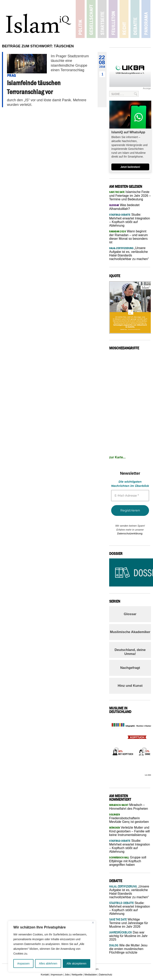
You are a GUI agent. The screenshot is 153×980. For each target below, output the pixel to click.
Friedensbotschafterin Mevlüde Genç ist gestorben (129, 818)
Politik (80, 19)
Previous (115, 749)
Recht (124, 19)
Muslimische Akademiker (130, 632)
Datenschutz (106, 975)
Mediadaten (91, 975)
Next (143, 749)
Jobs (67, 975)
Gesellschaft (91, 19)
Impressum (57, 975)
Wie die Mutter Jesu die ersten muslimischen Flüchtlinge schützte (128, 949)
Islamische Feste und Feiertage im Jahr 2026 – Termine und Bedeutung (130, 196)
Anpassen (23, 963)
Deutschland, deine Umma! (130, 652)
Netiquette (77, 975)
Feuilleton (113, 19)
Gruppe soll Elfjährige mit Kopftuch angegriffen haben (128, 861)
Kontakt (45, 975)
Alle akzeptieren (76, 963)
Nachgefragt (130, 668)
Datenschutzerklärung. (130, 533)
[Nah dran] (93, 923)
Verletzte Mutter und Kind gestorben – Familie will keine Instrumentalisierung (129, 831)
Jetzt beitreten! (130, 167)
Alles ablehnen (48, 963)
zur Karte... (117, 457)
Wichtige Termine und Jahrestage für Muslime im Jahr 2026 (129, 923)
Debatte (135, 19)
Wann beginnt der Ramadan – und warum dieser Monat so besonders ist (128, 237)
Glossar (130, 614)
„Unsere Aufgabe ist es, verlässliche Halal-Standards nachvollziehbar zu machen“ (129, 253)
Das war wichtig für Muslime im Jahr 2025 (128, 936)
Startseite (102, 19)
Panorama (146, 19)
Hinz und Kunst (130, 686)
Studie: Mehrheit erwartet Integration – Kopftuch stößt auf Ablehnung (130, 220)
